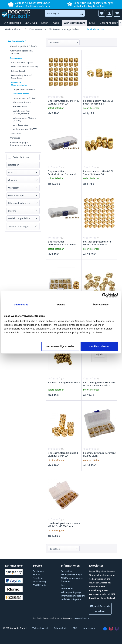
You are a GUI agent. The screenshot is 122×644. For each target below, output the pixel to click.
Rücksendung (39, 582)
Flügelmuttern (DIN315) (24, 89)
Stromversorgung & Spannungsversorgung (20, 144)
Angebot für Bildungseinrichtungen (72, 573)
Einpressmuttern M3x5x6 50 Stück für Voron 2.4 (98, 102)
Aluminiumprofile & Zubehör (23, 46)
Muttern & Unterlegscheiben (20, 84)
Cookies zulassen (99, 346)
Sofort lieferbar (21, 157)
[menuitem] (65, 13)
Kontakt (37, 575)
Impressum (89, 628)
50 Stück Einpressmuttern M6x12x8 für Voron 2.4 (97, 243)
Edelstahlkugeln (19, 71)
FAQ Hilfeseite (40, 585)
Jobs (63, 585)
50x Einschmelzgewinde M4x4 (64, 383)
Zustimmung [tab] (21, 305)
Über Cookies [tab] (101, 305)
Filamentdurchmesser (20, 203)
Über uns (65, 582)
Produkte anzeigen (23, 226)
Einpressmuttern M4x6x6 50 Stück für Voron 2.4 (98, 173)
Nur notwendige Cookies (60, 346)
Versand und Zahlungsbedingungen (72, 590)
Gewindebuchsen (21, 94)
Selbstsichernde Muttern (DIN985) (24, 119)
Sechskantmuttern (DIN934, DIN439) (22, 112)
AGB (75, 628)
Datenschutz (61, 628)
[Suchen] (81, 13)
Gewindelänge (16, 195)
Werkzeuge (15, 138)
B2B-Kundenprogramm (72, 578)
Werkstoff (13, 188)
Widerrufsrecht (40, 628)
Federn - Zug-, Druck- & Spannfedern (22, 77)
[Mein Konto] (109, 13)
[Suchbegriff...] (65, 13)
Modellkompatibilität (19, 218)
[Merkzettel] (102, 13)
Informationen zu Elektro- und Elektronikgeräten (73, 597)
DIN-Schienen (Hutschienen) (24, 67)
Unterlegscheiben (21, 125)
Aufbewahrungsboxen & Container (21, 52)
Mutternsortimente (22, 102)
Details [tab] (61, 305)
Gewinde (13, 180)
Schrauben (16, 133)
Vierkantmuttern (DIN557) (25, 129)
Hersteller (14, 165)
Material (13, 211)
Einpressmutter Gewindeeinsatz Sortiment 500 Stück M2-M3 (62, 173)
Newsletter (38, 578)
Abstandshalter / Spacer (22, 62)
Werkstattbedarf (17, 41)
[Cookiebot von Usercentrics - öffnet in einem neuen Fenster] (104, 295)
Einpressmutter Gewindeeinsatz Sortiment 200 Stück (62, 243)
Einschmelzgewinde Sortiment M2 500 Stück (99, 454)
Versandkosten (82, 618)
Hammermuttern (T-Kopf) (25, 98)
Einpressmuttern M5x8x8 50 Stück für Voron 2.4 (63, 454)
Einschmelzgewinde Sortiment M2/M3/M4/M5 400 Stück (99, 384)
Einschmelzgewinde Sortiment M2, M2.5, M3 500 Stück (64, 525)
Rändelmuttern (20, 107)
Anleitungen (39, 571)
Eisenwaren (16, 58)
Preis (11, 172)
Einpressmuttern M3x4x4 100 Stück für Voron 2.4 (63, 102)
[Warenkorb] (117, 13)
